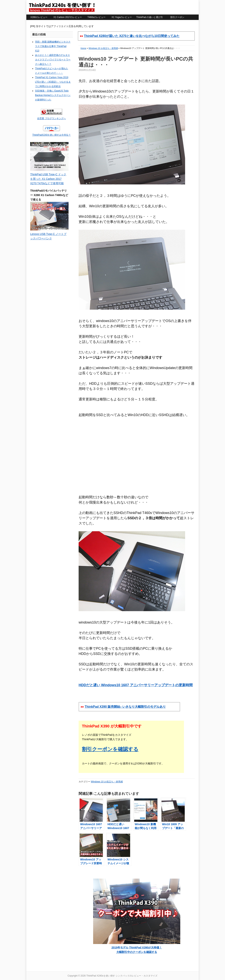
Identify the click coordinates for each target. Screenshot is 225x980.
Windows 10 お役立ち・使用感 (103, 48)
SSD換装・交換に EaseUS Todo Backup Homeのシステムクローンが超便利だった (53, 95)
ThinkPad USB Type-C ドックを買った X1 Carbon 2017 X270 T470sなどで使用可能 (48, 179)
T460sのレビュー (97, 17)
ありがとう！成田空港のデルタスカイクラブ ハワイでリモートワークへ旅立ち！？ (53, 60)
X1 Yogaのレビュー (122, 17)
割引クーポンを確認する (110, 749)
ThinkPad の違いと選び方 (149, 17)
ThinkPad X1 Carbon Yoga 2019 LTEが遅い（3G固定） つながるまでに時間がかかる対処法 (53, 82)
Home (83, 48)
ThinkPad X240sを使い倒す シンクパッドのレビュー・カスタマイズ (62, 7)
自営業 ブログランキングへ (51, 118)
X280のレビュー (39, 17)
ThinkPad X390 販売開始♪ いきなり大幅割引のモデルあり (125, 707)
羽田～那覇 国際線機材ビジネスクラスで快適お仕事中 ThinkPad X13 (53, 46)
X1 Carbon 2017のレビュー (68, 17)
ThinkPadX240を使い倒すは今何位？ (52, 135)
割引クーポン (177, 17)
